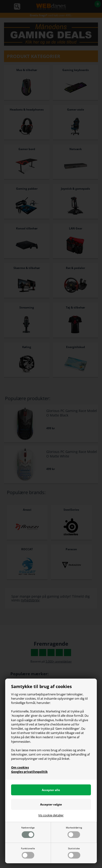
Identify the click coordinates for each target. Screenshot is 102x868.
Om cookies (20, 767)
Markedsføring (74, 832)
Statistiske (74, 853)
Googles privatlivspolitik (29, 772)
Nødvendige (28, 832)
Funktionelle (28, 853)
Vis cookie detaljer (51, 815)
